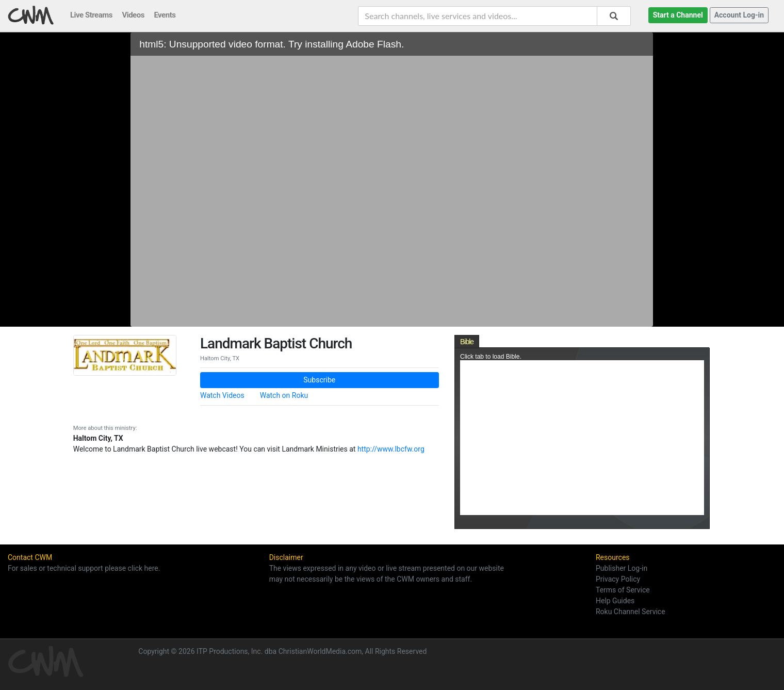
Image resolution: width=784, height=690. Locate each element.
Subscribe (319, 380)
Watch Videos (222, 395)
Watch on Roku (284, 395)
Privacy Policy (618, 579)
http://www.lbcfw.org (391, 449)
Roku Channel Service (631, 612)
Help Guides (615, 601)
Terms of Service (623, 590)
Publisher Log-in (622, 568)
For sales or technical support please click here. (84, 568)
